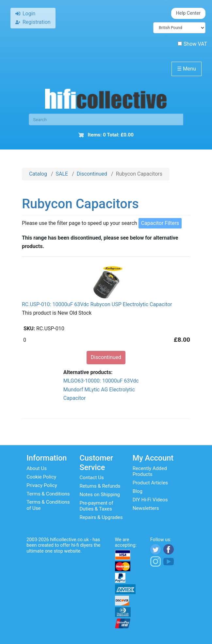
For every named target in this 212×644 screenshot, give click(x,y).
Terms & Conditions (48, 494)
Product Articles (150, 483)
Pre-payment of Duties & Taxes (96, 506)
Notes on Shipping (100, 495)
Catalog (38, 174)
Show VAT (192, 44)
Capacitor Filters (160, 223)
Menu (187, 69)
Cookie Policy (41, 477)
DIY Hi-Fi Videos (150, 500)
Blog (138, 491)
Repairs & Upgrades (101, 517)
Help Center (188, 13)
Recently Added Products (150, 471)
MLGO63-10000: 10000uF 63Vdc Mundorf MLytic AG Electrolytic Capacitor (101, 389)
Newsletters (146, 508)
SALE (62, 174)
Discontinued (92, 174)
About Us (37, 468)
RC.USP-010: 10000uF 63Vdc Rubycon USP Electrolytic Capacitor (97, 304)
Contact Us (92, 478)
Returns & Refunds (100, 486)
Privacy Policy (42, 485)
